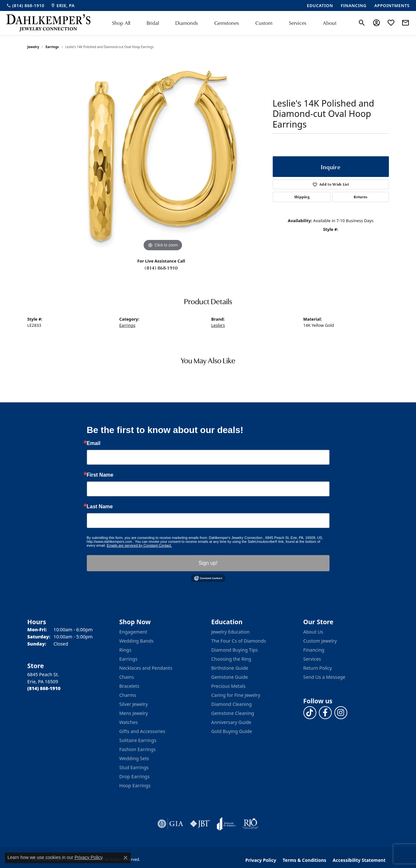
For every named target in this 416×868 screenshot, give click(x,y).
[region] (163, 156)
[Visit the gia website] (170, 824)
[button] (362, 23)
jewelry (33, 47)
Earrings (52, 47)
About (330, 23)
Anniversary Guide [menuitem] (231, 722)
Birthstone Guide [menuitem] (230, 668)
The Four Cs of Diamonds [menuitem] (239, 641)
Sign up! (208, 563)
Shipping (302, 197)
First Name (100, 475)
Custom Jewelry (320, 641)
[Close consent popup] (126, 858)
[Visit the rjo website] (250, 824)
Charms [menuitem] (128, 695)
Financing (314, 650)
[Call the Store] (44, 688)
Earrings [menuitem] (128, 659)
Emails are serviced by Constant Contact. (139, 545)
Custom (264, 23)
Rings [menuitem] (125, 650)
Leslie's (218, 325)
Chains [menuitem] (127, 677)
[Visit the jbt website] (200, 824)
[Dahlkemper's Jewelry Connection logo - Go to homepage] (48, 23)
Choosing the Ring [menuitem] (231, 659)
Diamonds (187, 23)
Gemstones (227, 23)
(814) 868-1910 (161, 268)
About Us (313, 632)
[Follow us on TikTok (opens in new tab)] (310, 713)
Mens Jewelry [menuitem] (134, 713)
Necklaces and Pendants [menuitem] (146, 668)
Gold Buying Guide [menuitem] (232, 731)
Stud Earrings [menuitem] (134, 767)
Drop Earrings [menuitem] (135, 776)
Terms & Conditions (304, 860)
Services (298, 23)
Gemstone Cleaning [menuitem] (233, 713)
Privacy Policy (261, 860)
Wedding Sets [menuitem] (134, 758)
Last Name (100, 507)
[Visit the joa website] (226, 824)
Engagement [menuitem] (133, 632)
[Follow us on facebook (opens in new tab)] (325, 713)
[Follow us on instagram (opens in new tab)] (341, 713)
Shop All (121, 23)
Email (94, 443)
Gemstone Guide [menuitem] (230, 677)
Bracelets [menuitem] (129, 686)
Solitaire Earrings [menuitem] (138, 740)
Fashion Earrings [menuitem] (138, 749)
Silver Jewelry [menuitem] (134, 704)
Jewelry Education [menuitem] (231, 632)
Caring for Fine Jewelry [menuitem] (236, 695)
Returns (360, 197)
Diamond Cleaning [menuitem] (232, 704)
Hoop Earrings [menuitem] (135, 785)
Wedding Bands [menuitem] (137, 641)
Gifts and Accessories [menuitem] (142, 731)
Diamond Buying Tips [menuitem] (235, 650)
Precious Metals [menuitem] (228, 686)
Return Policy (318, 668)
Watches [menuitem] (129, 722)
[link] (25, 5)
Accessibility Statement (359, 860)
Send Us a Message (324, 677)
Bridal (153, 23)
